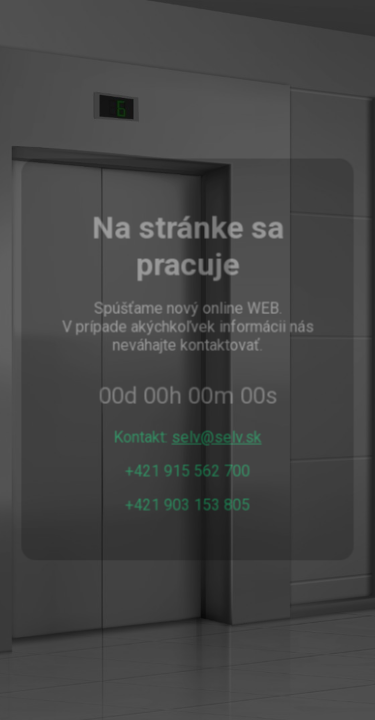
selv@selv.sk (217, 437)
